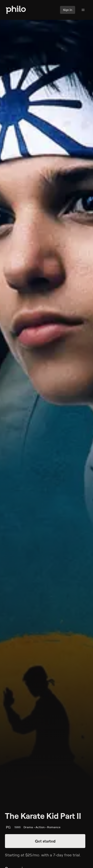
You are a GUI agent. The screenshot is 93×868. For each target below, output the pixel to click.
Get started (45, 841)
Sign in (68, 10)
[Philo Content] (83, 10)
